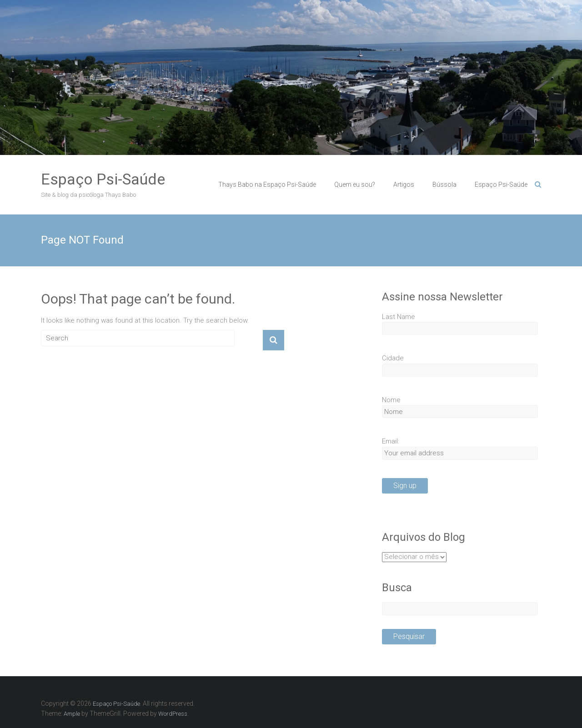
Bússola (444, 184)
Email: (391, 441)
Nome (391, 400)
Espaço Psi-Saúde (103, 179)
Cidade (393, 358)
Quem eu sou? (355, 184)
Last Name (399, 317)
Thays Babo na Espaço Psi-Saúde (267, 184)
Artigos (404, 184)
